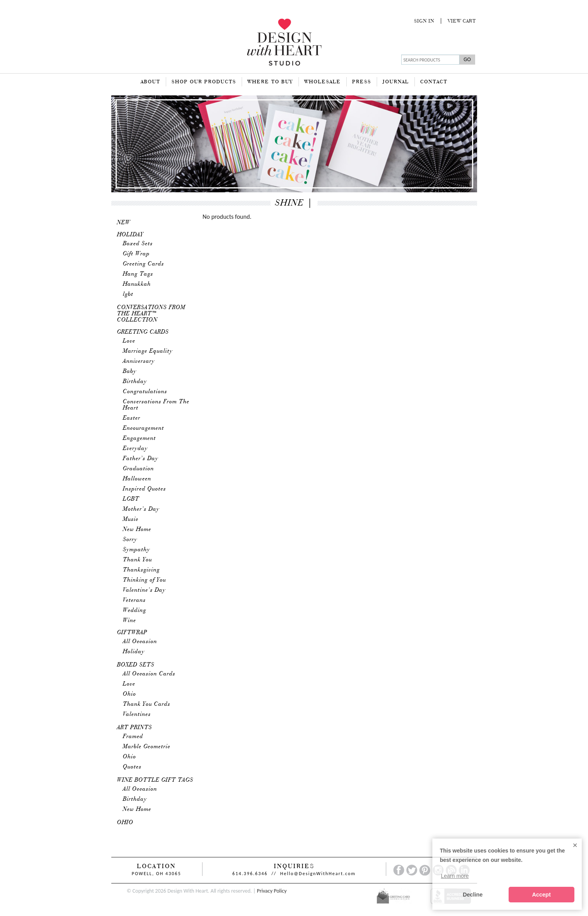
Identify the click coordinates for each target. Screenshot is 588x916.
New (124, 223)
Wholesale (323, 82)
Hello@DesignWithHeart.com (318, 874)
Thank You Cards (147, 704)
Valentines (137, 714)
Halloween (137, 479)
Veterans (134, 600)
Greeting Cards (144, 264)
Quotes (132, 767)
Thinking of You (145, 580)
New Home (137, 529)
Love (129, 341)
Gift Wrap (136, 254)
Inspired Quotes (145, 489)
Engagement (140, 438)
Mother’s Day (141, 509)
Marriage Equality (148, 351)
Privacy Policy (272, 891)
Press (362, 82)
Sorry (130, 540)
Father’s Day (141, 459)
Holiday (130, 235)
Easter (132, 418)
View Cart (462, 21)
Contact (434, 82)
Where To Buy (270, 82)
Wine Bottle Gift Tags (155, 780)
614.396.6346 (250, 874)
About (151, 82)
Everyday (135, 448)
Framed (133, 737)
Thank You (138, 560)
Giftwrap (132, 633)
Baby (130, 371)
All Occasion (140, 642)
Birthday (135, 382)
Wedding (135, 610)
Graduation (139, 469)
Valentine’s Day (144, 590)
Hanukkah (137, 284)
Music (131, 519)
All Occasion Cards (149, 674)
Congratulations (145, 392)
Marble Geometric (147, 747)
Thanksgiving (141, 570)
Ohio (130, 694)
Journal (396, 82)
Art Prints (135, 728)
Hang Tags (138, 274)
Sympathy (137, 550)
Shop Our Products (204, 82)
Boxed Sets (138, 244)
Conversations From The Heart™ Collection (151, 314)
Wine (130, 621)
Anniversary (139, 361)
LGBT (131, 499)
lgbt (128, 294)
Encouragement (144, 428)
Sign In (424, 21)
